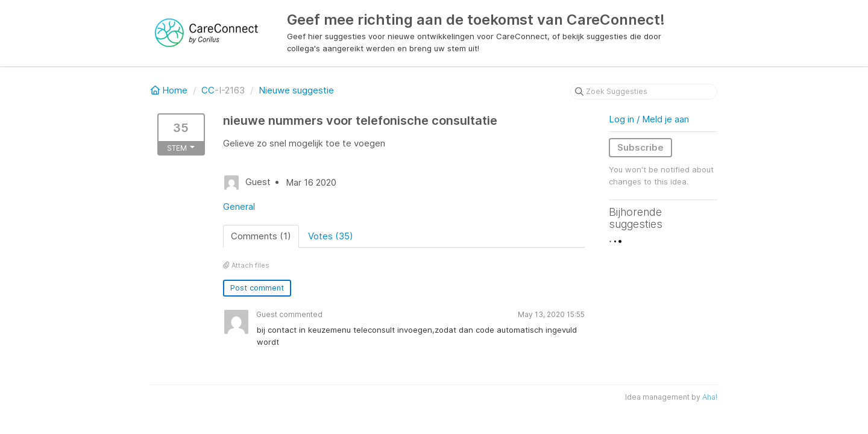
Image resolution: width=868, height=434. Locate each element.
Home (170, 90)
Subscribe (640, 147)
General (239, 206)
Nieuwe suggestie (296, 90)
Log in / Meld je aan (649, 119)
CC (208, 90)
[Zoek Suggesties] (644, 92)
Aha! (710, 397)
